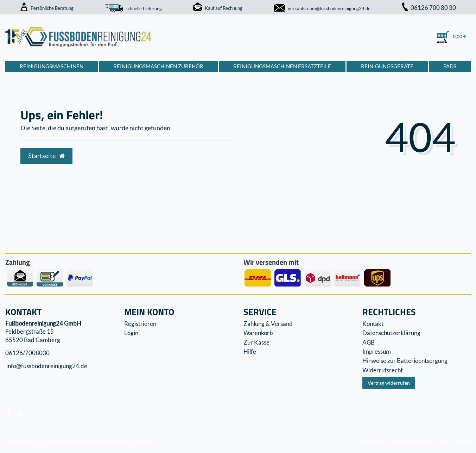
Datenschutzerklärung (391, 333)
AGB (369, 342)
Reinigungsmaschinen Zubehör (158, 66)
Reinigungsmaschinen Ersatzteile (282, 66)
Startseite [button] (46, 156)
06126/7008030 (27, 353)
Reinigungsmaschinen (52, 66)
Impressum (377, 351)
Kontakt (373, 324)
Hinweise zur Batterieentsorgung (405, 361)
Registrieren (140, 324)
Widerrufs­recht (383, 370)
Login (131, 333)
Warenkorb (258, 333)
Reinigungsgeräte (387, 66)
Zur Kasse (256, 342)
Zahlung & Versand (268, 324)
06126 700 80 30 (429, 8)
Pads (450, 66)
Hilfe (250, 351)
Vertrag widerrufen (389, 383)
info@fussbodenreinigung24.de (46, 366)
